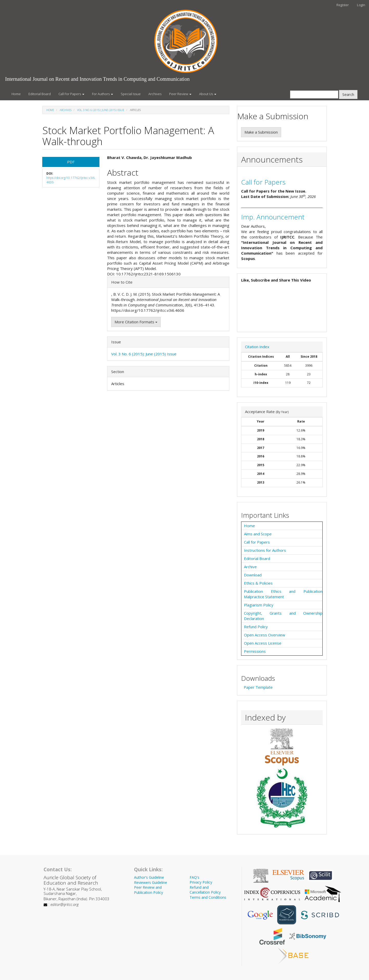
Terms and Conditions (208, 897)
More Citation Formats (136, 322)
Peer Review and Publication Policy (148, 890)
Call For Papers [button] (71, 94)
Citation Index (257, 347)
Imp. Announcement (273, 217)
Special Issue (131, 94)
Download (253, 575)
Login (361, 5)
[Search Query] (314, 94)
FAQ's (194, 877)
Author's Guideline (149, 877)
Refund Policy (256, 627)
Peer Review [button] (180, 94)
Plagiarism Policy (259, 605)
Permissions (255, 651)
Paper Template (258, 687)
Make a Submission (261, 132)
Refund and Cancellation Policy (205, 890)
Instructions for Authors (265, 550)
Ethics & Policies (258, 583)
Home (16, 94)
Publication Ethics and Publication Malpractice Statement (283, 594)
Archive (250, 567)
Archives (155, 94)
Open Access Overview (265, 635)
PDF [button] (71, 162)
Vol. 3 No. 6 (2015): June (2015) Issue (101, 110)
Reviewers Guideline (151, 882)
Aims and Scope (258, 534)
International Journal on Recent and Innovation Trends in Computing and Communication (97, 79)
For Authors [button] (102, 94)
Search (348, 94)
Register (343, 5)
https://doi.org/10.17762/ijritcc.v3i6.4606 (71, 180)
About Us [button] (208, 94)
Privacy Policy (201, 882)
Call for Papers (263, 182)
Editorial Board (40, 94)
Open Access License (263, 643)
